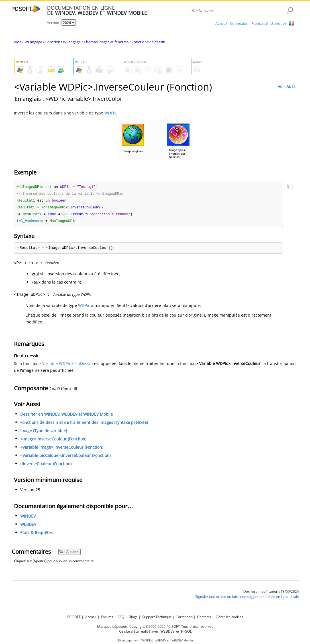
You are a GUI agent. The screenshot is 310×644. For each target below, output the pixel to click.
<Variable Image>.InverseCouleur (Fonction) (62, 449)
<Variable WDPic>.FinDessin (66, 365)
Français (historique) (269, 23)
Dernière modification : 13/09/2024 (271, 593)
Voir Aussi (287, 86)
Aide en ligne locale (284, 598)
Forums (107, 617)
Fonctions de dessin (148, 42)
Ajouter (69, 553)
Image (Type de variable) (44, 432)
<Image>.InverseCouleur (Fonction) (53, 441)
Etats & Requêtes (36, 534)
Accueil (221, 23)
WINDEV (28, 518)
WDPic (110, 113)
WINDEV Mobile (182, 640)
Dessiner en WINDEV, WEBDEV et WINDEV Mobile (67, 416)
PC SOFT (74, 617)
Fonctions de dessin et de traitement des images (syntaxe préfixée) (84, 424)
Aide (18, 42)
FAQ (121, 617)
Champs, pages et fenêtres (106, 42)
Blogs (133, 617)
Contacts (204, 617)
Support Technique (157, 617)
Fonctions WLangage (63, 42)
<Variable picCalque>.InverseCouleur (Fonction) (65, 457)
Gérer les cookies (230, 617)
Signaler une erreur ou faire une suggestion (230, 598)
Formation (184, 617)
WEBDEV (28, 526)
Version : (54, 23)
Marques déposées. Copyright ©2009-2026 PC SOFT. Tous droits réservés (155, 626)
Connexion (239, 23)
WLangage (33, 42)
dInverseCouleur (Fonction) (46, 465)
